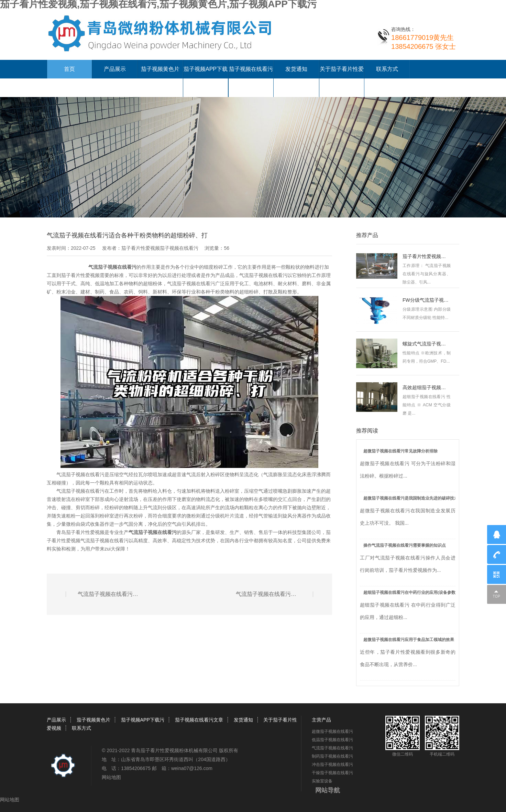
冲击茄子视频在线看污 (332, 765)
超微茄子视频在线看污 (332, 731)
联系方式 (387, 69)
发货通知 (296, 69)
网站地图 (111, 777)
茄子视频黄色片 (160, 69)
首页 (69, 69)
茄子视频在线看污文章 (199, 720)
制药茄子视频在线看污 (332, 756)
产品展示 (115, 69)
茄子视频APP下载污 (143, 720)
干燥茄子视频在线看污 (332, 773)
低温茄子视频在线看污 (332, 740)
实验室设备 (322, 781)
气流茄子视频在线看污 (112, 267)
